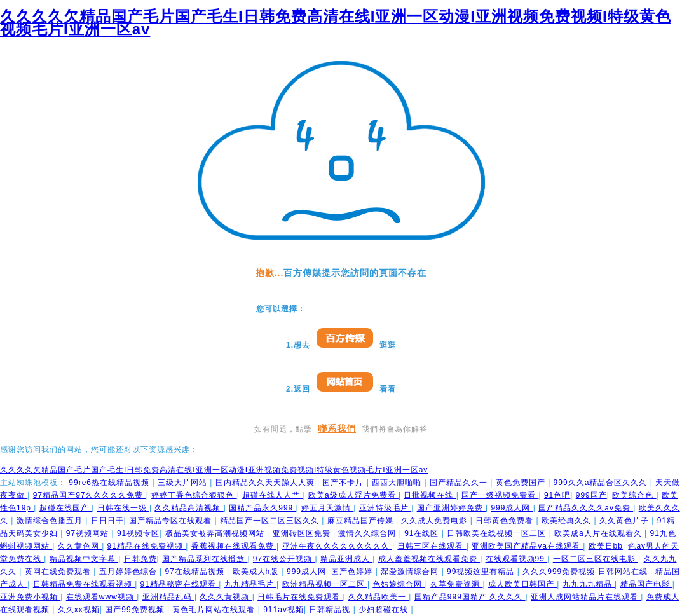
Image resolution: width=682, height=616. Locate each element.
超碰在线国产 (65, 508)
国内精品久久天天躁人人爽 (266, 483)
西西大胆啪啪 (398, 483)
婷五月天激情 (327, 508)
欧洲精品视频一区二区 (325, 584)
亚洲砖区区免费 (303, 533)
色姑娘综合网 (399, 584)
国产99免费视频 (136, 610)
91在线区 (423, 533)
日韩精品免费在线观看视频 (84, 584)
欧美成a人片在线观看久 (599, 533)
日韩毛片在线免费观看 (300, 597)
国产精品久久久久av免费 (586, 508)
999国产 (591, 495)
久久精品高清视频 (189, 508)
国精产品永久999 (262, 508)
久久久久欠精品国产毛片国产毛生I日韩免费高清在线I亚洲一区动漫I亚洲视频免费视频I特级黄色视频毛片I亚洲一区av (336, 23)
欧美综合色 (634, 495)
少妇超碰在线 (385, 610)
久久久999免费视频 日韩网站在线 (586, 572)
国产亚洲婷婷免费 (451, 508)
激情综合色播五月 (51, 521)
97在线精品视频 (196, 572)
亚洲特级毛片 (385, 508)
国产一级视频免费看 (500, 495)
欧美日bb (606, 546)
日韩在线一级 (123, 508)
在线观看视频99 (517, 559)
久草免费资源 (456, 584)
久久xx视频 (79, 610)
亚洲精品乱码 (168, 597)
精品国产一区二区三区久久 (271, 521)
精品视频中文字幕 (84, 559)
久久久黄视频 (226, 597)
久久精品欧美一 (379, 597)
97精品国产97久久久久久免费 (90, 495)
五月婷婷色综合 (129, 572)
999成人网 (512, 508)
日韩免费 (140, 559)
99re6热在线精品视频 (110, 483)
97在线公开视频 (284, 559)
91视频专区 (138, 533)
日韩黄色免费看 (506, 521)
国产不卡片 (344, 483)
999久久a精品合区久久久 (602, 483)
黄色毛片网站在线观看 (215, 610)
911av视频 (283, 610)
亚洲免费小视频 (30, 597)
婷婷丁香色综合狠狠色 (194, 495)
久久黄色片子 (625, 521)
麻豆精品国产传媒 (362, 521)
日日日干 (107, 521)
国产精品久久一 (460, 483)
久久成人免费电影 (435, 521)
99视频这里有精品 (482, 572)
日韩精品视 (331, 610)
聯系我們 (337, 428)
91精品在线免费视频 (147, 546)
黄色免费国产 (522, 483)
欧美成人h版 (257, 572)
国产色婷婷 (353, 572)
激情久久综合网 (368, 533)
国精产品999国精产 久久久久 (470, 597)
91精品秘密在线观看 (180, 584)
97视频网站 (89, 533)
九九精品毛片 (250, 584)
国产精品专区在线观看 (172, 521)
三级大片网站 (184, 483)
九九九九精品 (589, 584)
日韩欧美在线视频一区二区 (498, 533)
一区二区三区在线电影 (596, 559)
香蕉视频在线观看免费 (234, 546)
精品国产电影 (646, 584)
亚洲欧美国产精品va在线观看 (527, 546)
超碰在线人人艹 (272, 495)
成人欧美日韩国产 (522, 584)
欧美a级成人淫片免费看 (353, 495)
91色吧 (557, 495)
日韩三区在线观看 (432, 546)
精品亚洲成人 (346, 559)
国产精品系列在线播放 (205, 559)
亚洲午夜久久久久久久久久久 (337, 546)
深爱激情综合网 (411, 572)
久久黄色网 (80, 546)
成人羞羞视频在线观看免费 (429, 559)
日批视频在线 (430, 495)
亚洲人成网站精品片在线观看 (586, 597)
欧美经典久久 (568, 521)
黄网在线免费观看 (59, 572)
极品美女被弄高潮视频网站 (216, 533)
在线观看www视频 (101, 597)
